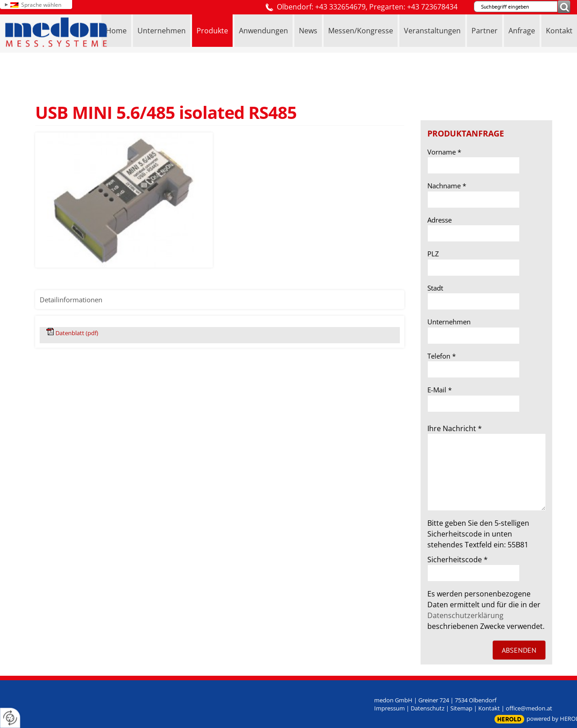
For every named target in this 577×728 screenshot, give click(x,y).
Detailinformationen (71, 300)
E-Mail (440, 390)
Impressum (389, 708)
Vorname (444, 152)
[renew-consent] (10, 718)
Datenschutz (428, 708)
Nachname (447, 186)
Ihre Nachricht (455, 428)
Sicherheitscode (458, 560)
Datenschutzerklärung (465, 615)
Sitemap (461, 708)
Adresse (440, 220)
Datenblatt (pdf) (77, 333)
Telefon (442, 356)
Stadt (435, 288)
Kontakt (489, 708)
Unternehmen (449, 322)
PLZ (433, 254)
